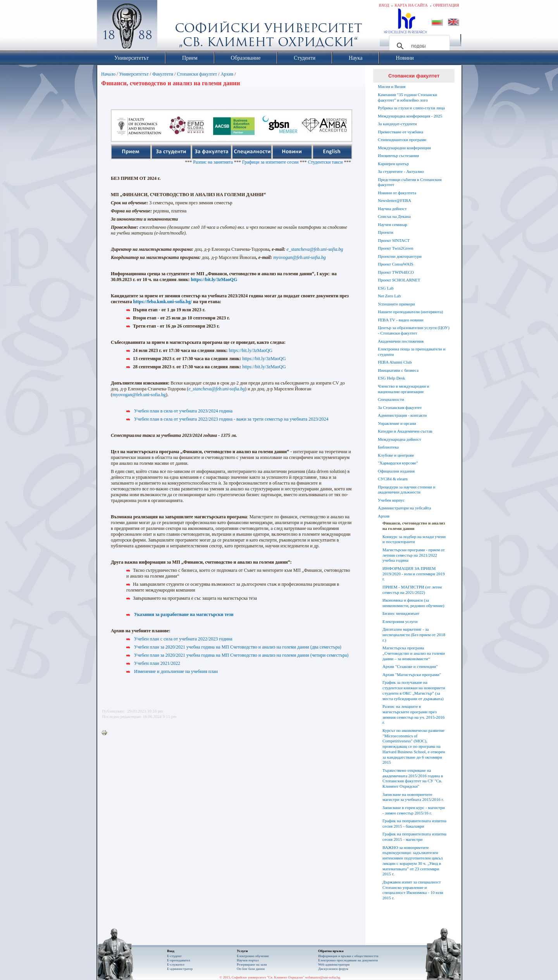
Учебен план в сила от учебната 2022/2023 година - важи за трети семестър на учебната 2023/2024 (231, 419)
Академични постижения (401, 341)
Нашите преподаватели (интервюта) (410, 312)
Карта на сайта (411, 5)
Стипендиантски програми (402, 140)
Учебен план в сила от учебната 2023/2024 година (183, 411)
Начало (108, 74)
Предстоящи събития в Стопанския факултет (410, 182)
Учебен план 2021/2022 (157, 663)
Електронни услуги (400, 621)
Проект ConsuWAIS (396, 264)
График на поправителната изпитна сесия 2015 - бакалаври (414, 823)
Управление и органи (397, 423)
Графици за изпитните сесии (280, 162)
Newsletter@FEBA (394, 200)
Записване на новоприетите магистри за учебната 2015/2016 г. (413, 797)
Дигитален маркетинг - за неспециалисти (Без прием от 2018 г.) (414, 635)
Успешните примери (396, 304)
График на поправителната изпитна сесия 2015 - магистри (414, 837)
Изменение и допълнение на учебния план (176, 671)
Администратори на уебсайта (404, 508)
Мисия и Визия (392, 86)
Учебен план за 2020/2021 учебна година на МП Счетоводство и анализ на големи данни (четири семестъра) (241, 655)
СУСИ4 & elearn (393, 479)
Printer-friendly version (106, 733)
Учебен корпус (391, 500)
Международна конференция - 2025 (410, 116)
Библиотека (388, 447)
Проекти (386, 232)
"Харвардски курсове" (398, 463)
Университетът (134, 74)
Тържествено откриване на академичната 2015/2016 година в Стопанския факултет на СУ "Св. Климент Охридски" (413, 778)
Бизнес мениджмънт (401, 613)
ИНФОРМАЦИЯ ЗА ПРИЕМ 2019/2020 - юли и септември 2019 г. (414, 574)
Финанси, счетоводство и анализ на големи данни (414, 526)
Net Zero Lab (389, 296)
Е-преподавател (179, 960)
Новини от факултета (397, 193)
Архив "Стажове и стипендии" (410, 666)
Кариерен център (393, 164)
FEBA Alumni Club (395, 362)
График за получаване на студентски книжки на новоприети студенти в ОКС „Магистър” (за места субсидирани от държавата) (414, 690)
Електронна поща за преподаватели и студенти (412, 352)
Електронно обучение (253, 956)
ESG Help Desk (391, 378)
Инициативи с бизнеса (398, 370)
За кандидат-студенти (397, 124)
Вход (384, 5)
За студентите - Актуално (401, 171)
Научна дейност (392, 209)
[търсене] (418, 46)
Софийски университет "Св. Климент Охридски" (171, 27)
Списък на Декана (394, 216)
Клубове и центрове (396, 455)
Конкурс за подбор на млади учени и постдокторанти (414, 539)
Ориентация (446, 5)
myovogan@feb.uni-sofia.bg (139, 395)
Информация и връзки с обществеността (348, 956)
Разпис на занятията (223, 162)
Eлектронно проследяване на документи (348, 960)
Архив (227, 74)
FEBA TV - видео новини (401, 320)
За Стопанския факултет (400, 407)
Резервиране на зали (252, 964)
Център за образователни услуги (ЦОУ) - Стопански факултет (414, 330)
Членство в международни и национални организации (403, 389)
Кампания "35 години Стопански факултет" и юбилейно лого (407, 97)
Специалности (391, 399)
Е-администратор (180, 969)
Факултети (163, 74)
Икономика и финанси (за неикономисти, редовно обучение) (413, 603)
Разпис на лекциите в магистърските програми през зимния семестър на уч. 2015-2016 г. (413, 714)
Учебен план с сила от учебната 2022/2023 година (183, 639)
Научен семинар (393, 224)
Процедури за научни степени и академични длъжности (406, 490)
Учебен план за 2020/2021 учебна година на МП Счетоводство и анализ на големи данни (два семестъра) (238, 647)
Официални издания (396, 471)
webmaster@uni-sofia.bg (323, 977)
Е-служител (176, 964)
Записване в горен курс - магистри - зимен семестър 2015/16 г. (414, 810)
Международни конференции (404, 148)
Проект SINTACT (394, 240)
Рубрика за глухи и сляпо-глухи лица (411, 108)
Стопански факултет (197, 74)
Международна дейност (400, 439)
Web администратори (334, 964)
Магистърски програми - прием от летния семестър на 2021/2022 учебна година (414, 555)
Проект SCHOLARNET (399, 280)
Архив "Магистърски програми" (412, 675)
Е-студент (174, 956)
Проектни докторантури (400, 256)
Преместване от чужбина (400, 132)
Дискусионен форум (333, 969)
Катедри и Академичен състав (405, 431)
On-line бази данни (251, 969)
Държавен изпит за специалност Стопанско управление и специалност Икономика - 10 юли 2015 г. (413, 890)
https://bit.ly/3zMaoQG (214, 280)
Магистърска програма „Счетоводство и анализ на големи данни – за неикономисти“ (414, 653)
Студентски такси (335, 162)
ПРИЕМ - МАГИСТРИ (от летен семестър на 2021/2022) (412, 590)
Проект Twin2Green (396, 248)
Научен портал (248, 960)
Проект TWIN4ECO (396, 272)
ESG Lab (386, 288)
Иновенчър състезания (398, 155)
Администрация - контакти (402, 415)
